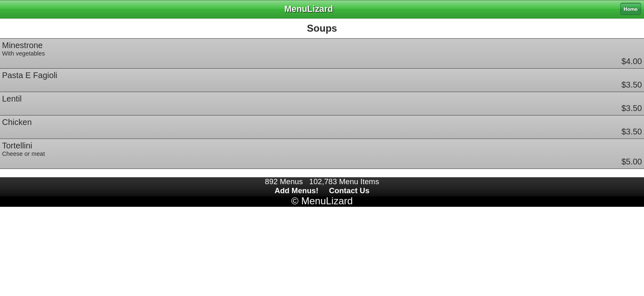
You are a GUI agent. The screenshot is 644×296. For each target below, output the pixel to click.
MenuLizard (327, 201)
